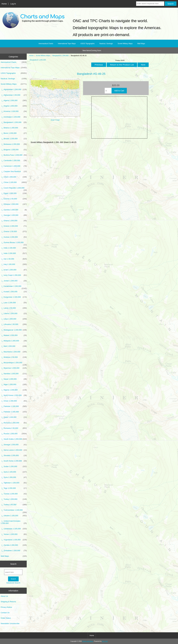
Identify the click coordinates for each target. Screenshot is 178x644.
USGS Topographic (88, 44)
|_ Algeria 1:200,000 (14, 101)
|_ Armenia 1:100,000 (14, 111)
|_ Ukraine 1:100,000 (14, 516)
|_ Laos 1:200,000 (14, 303)
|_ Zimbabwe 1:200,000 (14, 551)
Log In (13, 4)
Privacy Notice (6, 607)
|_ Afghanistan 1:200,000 (14, 90)
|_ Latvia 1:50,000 (14, 308)
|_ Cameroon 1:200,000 (14, 166)
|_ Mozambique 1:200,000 (14, 363)
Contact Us (5, 613)
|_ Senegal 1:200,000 (14, 445)
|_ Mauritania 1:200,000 (14, 352)
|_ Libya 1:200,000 (14, 319)
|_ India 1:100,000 (14, 248)
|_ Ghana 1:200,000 (14, 221)
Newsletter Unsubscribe (10, 623)
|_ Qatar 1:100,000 (14, 417)
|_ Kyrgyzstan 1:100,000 (14, 297)
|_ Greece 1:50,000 (14, 232)
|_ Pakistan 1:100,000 (14, 406)
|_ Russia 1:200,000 (14, 434)
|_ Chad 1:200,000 (14, 177)
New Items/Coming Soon (92, 51)
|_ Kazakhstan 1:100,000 (14, 287)
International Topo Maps (67, 44)
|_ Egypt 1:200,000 (14, 193)
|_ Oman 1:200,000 (14, 401)
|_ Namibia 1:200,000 (14, 374)
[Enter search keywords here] (150, 4)
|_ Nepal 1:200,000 (14, 379)
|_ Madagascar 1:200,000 (14, 330)
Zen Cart (105, 641)
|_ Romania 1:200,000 (14, 423)
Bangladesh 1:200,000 (60, 55)
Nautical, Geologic (106, 44)
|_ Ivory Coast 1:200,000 (14, 275)
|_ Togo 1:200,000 (14, 488)
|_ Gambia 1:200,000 (14, 210)
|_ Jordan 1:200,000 (14, 281)
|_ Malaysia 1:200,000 (14, 341)
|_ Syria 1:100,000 (14, 472)
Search (13, 564)
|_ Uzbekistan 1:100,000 (14, 529)
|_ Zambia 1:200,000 (14, 545)
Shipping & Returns (8, 602)
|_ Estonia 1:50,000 (14, 199)
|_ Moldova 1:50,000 (14, 357)
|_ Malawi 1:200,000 (14, 335)
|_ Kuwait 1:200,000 (14, 292)
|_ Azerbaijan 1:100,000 (14, 117)
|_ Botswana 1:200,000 (14, 144)
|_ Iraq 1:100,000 (14, 264)
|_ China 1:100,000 (14, 182)
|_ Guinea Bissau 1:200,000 (14, 243)
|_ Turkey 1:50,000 (14, 505)
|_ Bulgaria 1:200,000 (14, 150)
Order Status (6, 618)
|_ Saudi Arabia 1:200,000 (14, 439)
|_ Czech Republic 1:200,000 (14, 189)
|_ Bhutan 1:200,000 (14, 139)
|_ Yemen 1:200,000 (14, 534)
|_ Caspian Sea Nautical (14, 172)
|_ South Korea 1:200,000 (14, 461)
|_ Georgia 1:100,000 (14, 215)
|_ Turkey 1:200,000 (14, 499)
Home (4, 4)
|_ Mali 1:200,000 (14, 346)
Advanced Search (13, 583)
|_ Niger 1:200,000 (14, 385)
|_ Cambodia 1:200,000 (14, 161)
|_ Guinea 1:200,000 (14, 237)
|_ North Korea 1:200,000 (14, 395)
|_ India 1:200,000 (14, 253)
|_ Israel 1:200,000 (14, 270)
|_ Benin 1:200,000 (14, 133)
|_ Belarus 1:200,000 (14, 128)
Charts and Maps (88, 641)
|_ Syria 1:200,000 (14, 477)
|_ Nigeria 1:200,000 (14, 390)
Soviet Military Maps (43, 55)
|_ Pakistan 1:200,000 (14, 412)
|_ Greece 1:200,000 (14, 226)
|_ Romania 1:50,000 (14, 428)
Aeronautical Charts (46, 44)
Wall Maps (141, 44)
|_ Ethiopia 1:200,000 (14, 204)
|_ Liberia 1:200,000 (14, 314)
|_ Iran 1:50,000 (14, 259)
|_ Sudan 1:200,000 (14, 467)
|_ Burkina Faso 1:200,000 (14, 155)
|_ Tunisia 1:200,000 (14, 494)
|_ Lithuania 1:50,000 (14, 324)
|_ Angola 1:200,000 (14, 106)
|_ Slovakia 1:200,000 (14, 456)
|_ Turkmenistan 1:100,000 (14, 511)
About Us (4, 596)
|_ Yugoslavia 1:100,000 (14, 540)
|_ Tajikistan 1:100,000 (14, 483)
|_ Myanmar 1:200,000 (14, 368)
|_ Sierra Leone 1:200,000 (14, 450)
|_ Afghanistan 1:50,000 (14, 95)
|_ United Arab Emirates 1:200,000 (14, 522)
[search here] (13, 572)
